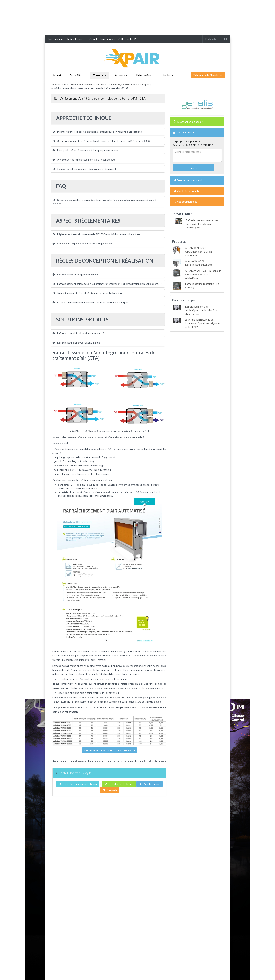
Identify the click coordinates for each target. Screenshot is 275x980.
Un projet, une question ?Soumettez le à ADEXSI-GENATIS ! (193, 143)
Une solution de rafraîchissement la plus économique (84, 160)
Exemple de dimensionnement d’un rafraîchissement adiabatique (90, 302)
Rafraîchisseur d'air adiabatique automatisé (78, 333)
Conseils (98, 75)
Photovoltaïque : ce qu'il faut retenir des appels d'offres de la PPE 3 (102, 39)
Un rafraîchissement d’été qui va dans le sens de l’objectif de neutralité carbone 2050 (101, 141)
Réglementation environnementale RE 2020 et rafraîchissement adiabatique (96, 234)
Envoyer (194, 168)
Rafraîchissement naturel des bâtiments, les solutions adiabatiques (113, 84)
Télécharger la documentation (78, 784)
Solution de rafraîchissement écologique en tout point (84, 169)
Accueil (57, 75)
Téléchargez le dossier (119, 784)
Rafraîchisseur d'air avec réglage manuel (77, 343)
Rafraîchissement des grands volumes (76, 274)
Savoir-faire (68, 84)
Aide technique (150, 784)
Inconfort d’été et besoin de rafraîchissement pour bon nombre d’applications (97, 132)
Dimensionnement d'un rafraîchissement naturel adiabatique (88, 293)
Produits (120, 75)
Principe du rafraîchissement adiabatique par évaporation (86, 150)
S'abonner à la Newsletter (208, 75)
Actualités (76, 75)
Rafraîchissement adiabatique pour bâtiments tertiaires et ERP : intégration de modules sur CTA (108, 284)
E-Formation (144, 75)
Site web (110, 790)
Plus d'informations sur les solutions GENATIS (110, 750)
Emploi (166, 75)
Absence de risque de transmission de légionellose (83, 244)
